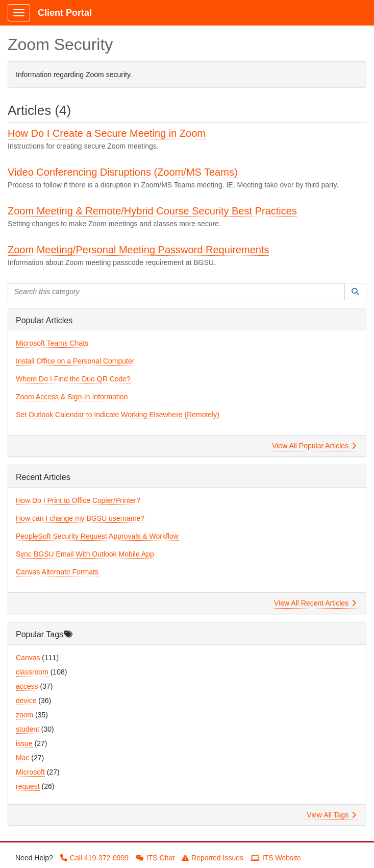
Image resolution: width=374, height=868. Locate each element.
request (28, 786)
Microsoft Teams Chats (52, 343)
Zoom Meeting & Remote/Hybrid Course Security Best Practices (152, 211)
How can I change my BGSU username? (80, 518)
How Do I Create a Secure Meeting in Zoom (107, 133)
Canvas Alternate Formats (57, 572)
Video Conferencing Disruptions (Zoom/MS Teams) (123, 172)
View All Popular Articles (314, 446)
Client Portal (65, 13)
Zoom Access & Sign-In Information (72, 397)
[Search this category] (176, 292)
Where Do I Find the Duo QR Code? (73, 379)
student (28, 729)
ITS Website (276, 858)
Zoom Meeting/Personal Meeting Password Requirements (138, 250)
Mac (22, 758)
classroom (32, 672)
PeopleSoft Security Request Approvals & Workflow (97, 536)
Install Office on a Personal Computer (75, 361)
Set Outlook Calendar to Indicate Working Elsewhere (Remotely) (118, 415)
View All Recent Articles (315, 603)
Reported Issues (213, 858)
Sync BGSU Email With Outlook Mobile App (85, 554)
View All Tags (331, 815)
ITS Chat (155, 858)
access (27, 686)
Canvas (28, 658)
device (26, 701)
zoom (24, 715)
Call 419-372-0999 (94, 858)
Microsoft (30, 772)
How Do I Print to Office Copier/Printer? (78, 500)
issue (24, 743)
